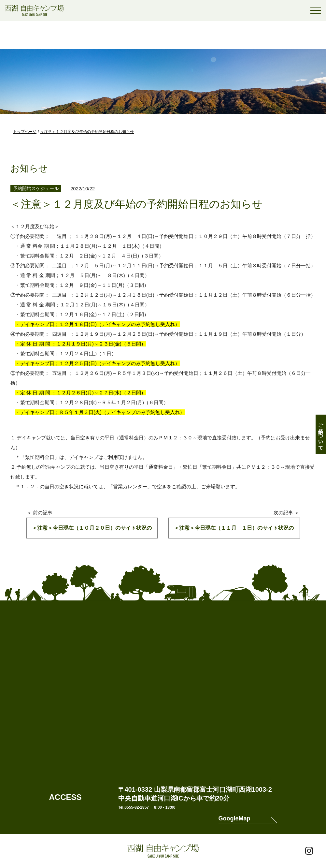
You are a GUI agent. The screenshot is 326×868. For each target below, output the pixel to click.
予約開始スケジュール (36, 188)
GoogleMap (234, 819)
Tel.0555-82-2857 (134, 807)
